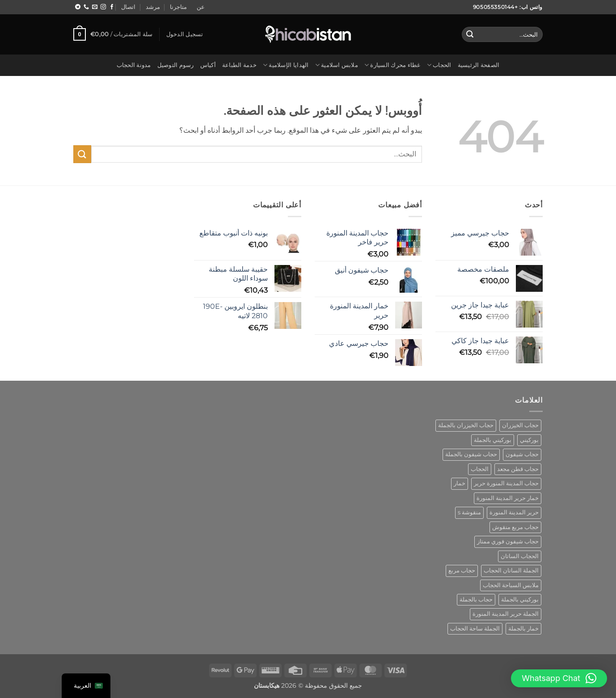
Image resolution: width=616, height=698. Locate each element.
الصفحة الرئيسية (479, 65)
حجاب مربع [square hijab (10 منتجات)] (462, 570)
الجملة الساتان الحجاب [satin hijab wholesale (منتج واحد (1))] (511, 570)
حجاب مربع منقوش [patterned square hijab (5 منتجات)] (515, 527)
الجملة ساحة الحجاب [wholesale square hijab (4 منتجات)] (475, 629)
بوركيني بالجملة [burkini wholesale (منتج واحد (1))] (493, 440)
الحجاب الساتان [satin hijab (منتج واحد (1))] (520, 556)
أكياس (208, 65)
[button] (185, 34)
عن (201, 7)
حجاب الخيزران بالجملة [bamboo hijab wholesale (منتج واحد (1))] (466, 425)
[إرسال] (470, 34)
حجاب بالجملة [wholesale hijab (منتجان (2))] (476, 599)
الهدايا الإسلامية (286, 65)
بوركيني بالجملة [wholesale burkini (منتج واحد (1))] (520, 599)
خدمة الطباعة (239, 65)
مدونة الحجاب (134, 65)
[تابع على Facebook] (112, 7)
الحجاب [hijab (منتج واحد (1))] (480, 469)
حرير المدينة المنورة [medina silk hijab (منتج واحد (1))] (514, 512)
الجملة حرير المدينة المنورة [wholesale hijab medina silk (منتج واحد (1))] (506, 614)
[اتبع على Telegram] (78, 7)
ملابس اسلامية (337, 65)
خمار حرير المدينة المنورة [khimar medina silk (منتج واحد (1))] (508, 498)
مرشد (153, 7)
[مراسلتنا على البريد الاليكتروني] (95, 7)
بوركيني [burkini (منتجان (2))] (529, 440)
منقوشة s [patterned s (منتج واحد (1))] (469, 512)
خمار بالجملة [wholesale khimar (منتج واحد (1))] (523, 629)
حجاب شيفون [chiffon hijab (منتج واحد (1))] (522, 454)
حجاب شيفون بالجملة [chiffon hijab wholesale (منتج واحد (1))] (471, 454)
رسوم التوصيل (176, 65)
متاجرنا (178, 7)
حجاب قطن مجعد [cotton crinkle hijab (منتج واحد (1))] (518, 469)
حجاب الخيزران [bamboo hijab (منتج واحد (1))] (520, 425)
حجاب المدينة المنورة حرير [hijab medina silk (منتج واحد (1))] (506, 483)
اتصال (128, 7)
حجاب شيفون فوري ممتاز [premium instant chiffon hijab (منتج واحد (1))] (508, 541)
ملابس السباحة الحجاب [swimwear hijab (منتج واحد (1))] (511, 585)
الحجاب (439, 65)
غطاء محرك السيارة (392, 65)
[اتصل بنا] (86, 7)
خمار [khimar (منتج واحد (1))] (460, 483)
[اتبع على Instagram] (103, 7)
